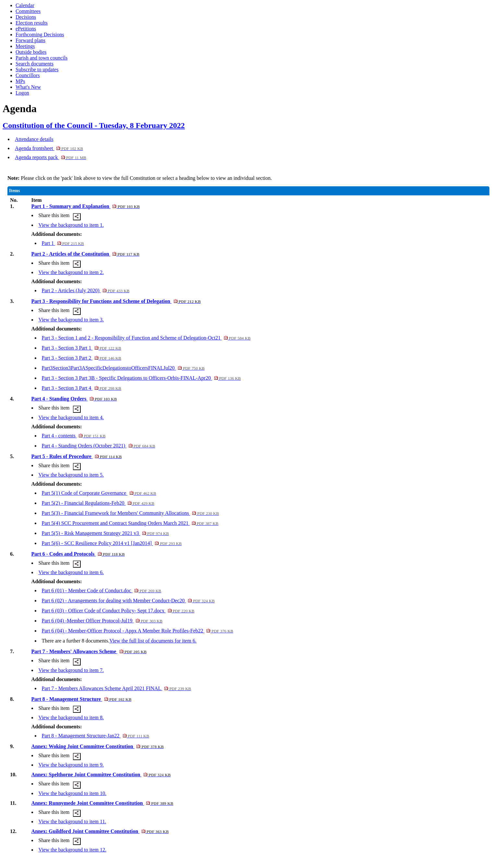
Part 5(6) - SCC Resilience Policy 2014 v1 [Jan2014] (112, 543)
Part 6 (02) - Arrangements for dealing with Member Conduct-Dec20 (128, 601)
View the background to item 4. (71, 417)
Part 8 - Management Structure (82, 699)
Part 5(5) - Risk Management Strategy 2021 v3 (105, 533)
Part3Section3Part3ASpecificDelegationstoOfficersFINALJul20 (123, 368)
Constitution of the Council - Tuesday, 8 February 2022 (94, 125)
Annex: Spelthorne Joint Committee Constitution (101, 775)
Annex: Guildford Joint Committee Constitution (100, 831)
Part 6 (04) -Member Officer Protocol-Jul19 (102, 621)
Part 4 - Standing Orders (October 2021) (99, 446)
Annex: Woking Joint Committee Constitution (98, 746)
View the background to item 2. (71, 272)
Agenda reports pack (51, 157)
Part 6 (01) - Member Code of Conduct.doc (102, 590)
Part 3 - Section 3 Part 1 (82, 348)
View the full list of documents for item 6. (153, 641)
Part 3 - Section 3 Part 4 (82, 388)
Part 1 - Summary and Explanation (86, 206)
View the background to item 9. (71, 765)
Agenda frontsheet (49, 148)
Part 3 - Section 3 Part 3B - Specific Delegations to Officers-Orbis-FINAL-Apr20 (141, 378)
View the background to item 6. (71, 572)
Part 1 (63, 243)
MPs (20, 81)
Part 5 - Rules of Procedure (77, 456)
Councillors (28, 75)
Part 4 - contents (74, 436)
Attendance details (34, 139)
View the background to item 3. (71, 320)
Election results (32, 23)
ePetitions (26, 29)
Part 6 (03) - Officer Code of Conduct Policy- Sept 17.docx (118, 611)
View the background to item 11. (72, 822)
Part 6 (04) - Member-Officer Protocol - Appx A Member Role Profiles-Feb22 (138, 631)
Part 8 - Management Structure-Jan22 (95, 736)
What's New (28, 87)
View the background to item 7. (71, 670)
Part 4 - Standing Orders (74, 399)
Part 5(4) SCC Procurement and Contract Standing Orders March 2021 (130, 523)
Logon (22, 93)
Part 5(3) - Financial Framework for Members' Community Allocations (130, 513)
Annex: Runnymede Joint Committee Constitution (102, 803)
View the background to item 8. (71, 718)
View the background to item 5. (71, 475)
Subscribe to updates (37, 69)
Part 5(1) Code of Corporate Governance (99, 493)
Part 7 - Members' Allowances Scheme (89, 651)
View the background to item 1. (71, 225)
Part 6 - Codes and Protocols (78, 554)
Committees (28, 11)
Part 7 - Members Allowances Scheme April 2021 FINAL (117, 688)
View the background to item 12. (73, 850)
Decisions (26, 17)
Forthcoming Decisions (40, 35)
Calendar (25, 5)
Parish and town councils (41, 58)
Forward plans (30, 40)
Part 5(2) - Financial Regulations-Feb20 (98, 503)
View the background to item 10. (73, 793)
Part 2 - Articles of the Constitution (85, 254)
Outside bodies (31, 52)
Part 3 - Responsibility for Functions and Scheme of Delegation (116, 301)
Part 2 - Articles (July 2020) (86, 290)
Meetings (25, 46)
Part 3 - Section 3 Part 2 (82, 358)
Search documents (35, 64)
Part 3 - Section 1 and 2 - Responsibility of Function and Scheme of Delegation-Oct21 (146, 338)
